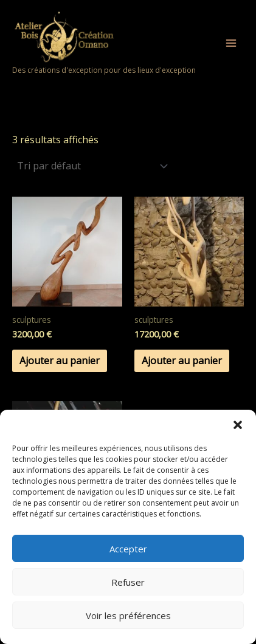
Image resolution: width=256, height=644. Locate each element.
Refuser (128, 582)
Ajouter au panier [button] (60, 361)
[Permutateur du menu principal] (231, 43)
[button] (238, 425)
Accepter (128, 549)
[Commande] (92, 166)
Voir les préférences (128, 615)
